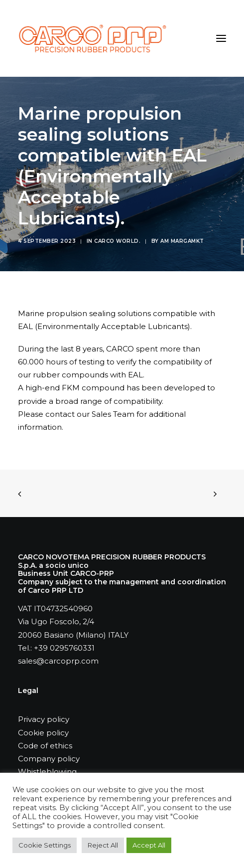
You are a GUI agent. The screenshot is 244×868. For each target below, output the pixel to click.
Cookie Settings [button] (45, 845)
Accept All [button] (149, 845)
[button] (221, 38)
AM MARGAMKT (182, 241)
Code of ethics (45, 746)
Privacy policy (44, 719)
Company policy (49, 759)
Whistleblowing (47, 772)
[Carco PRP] (92, 38)
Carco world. (117, 241)
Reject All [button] (103, 845)
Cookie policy (43, 733)
